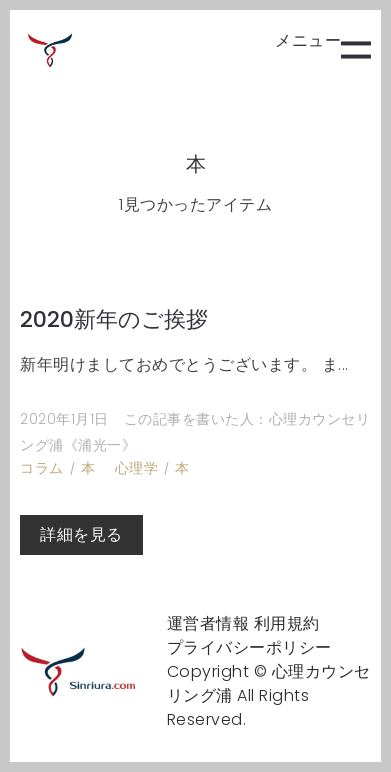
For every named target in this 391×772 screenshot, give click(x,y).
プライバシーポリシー (249, 647)
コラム (42, 468)
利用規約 (287, 623)
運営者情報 (208, 623)
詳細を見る (81, 534)
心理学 (137, 468)
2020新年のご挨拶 (114, 319)
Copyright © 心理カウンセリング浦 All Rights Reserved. (269, 695)
